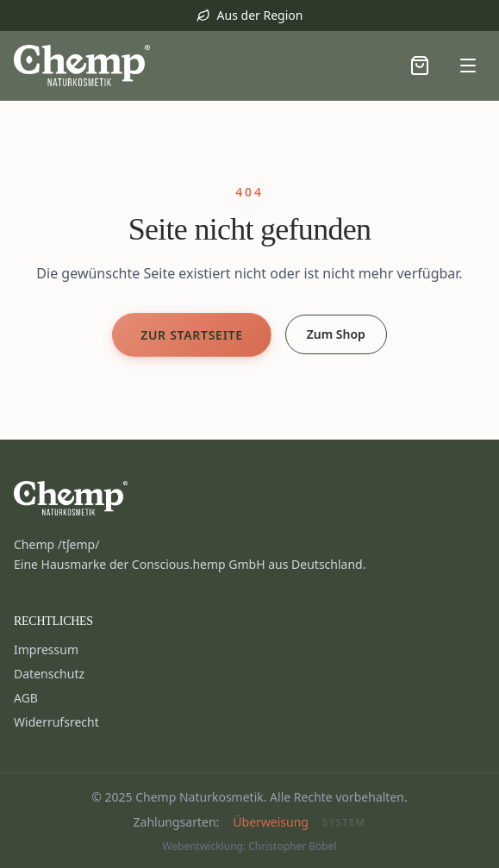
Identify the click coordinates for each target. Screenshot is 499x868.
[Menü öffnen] (468, 66)
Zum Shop (336, 334)
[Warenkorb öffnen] (420, 66)
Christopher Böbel (292, 846)
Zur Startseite (192, 335)
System (344, 822)
